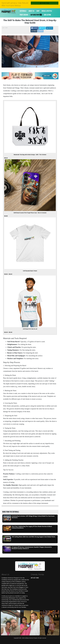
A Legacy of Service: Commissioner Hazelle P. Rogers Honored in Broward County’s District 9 (32, 548)
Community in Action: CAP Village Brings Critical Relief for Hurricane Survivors (33, 517)
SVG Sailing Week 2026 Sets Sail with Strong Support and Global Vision (34, 537)
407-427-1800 (35, 578)
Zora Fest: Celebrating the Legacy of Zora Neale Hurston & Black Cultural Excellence (32, 527)
